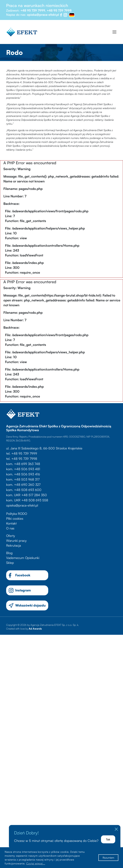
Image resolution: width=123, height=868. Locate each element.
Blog (9, 553)
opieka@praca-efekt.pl (43, 15)
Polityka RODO (17, 514)
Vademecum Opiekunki (23, 558)
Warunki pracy (16, 541)
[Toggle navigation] (114, 32)
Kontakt (11, 523)
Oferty (11, 536)
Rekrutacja (14, 545)
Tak (108, 839)
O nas (10, 528)
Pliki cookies (15, 518)
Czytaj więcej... (36, 863)
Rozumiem (108, 858)
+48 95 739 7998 (59, 10)
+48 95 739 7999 (33, 10)
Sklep (10, 563)
